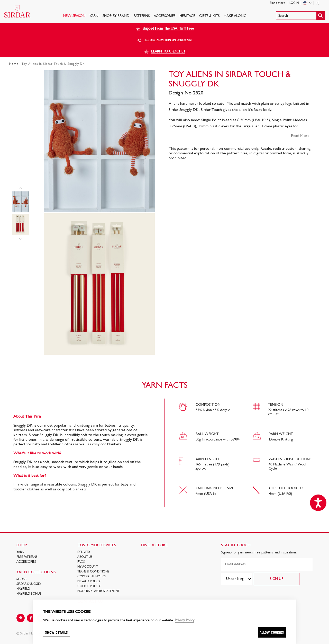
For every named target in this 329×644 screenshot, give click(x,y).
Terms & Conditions (93, 572)
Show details (56, 632)
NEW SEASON (74, 16)
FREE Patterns (27, 557)
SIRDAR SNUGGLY (29, 584)
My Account (88, 567)
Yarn (94, 16)
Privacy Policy (89, 581)
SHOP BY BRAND (116, 16)
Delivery (84, 552)
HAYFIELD (23, 589)
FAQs (81, 562)
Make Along (235, 16)
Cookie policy (89, 586)
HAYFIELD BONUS (29, 594)
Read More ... (302, 136)
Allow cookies (272, 632)
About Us (85, 557)
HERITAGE (187, 16)
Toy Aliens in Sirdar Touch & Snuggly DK (53, 64)
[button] (300, 16)
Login (294, 3)
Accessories (164, 16)
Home (14, 64)
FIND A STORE (154, 545)
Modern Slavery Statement (98, 591)
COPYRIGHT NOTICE (92, 577)
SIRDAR (21, 579)
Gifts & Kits (209, 16)
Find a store (277, 3)
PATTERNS (142, 16)
